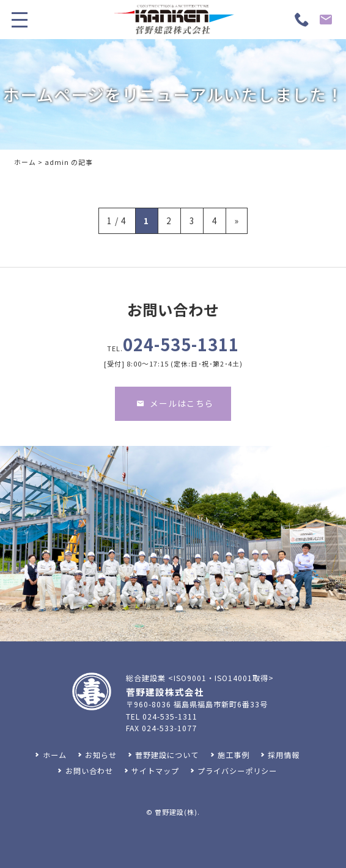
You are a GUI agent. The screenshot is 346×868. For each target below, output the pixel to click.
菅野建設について (167, 755)
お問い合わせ (89, 771)
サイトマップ (155, 771)
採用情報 (284, 755)
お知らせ (101, 755)
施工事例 (234, 755)
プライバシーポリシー (237, 771)
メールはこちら (175, 414)
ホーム (25, 162)
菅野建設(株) (176, 812)
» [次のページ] (237, 221)
